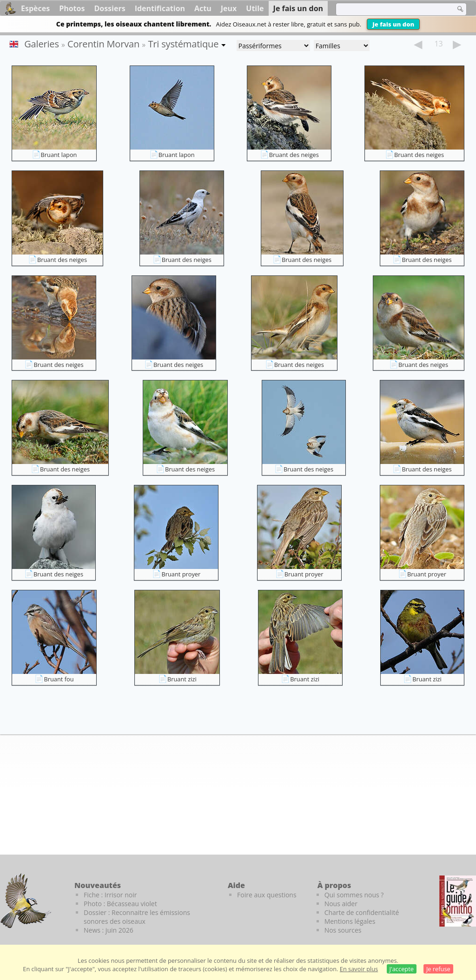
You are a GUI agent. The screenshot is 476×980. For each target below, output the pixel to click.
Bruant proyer (181, 574)
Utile (255, 8)
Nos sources (343, 930)
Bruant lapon (59, 155)
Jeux (229, 8)
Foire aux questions (267, 895)
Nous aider (341, 904)
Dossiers (109, 8)
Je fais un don (393, 24)
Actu (203, 8)
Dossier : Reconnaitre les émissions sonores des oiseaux (137, 917)
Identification (160, 8)
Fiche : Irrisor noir (110, 895)
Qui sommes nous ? (354, 895)
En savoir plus (359, 969)
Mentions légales (350, 921)
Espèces (35, 8)
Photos (72, 8)
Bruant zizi (182, 679)
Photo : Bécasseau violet (120, 904)
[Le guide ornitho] (458, 901)
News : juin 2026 (109, 930)
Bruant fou (59, 679)
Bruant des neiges (294, 155)
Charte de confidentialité (362, 912)
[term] (390, 9)
